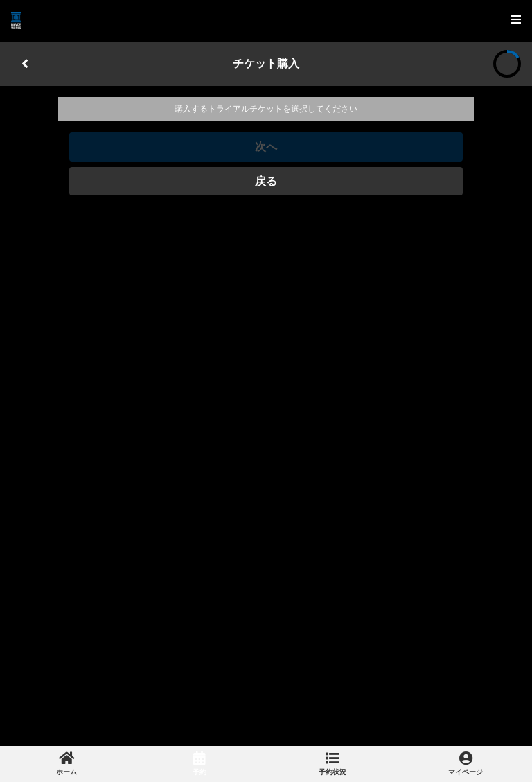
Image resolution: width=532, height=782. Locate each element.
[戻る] (25, 64)
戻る (266, 181)
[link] (66, 764)
